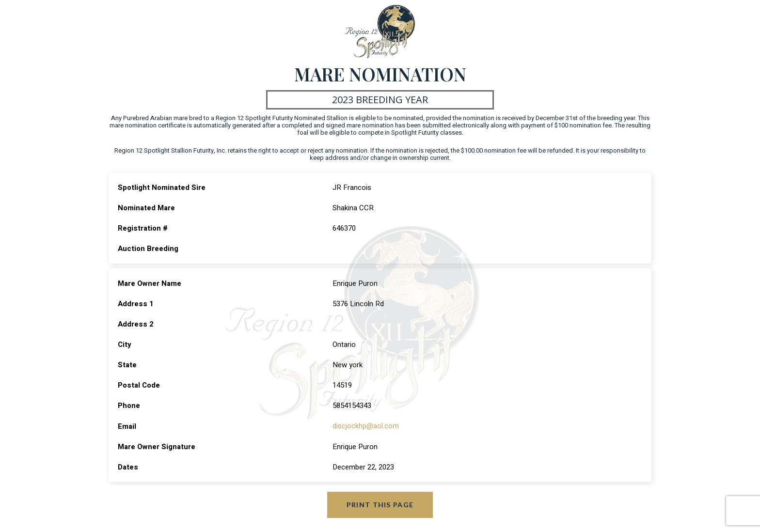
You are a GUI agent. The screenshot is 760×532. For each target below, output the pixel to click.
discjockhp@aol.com (366, 426)
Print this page (380, 504)
